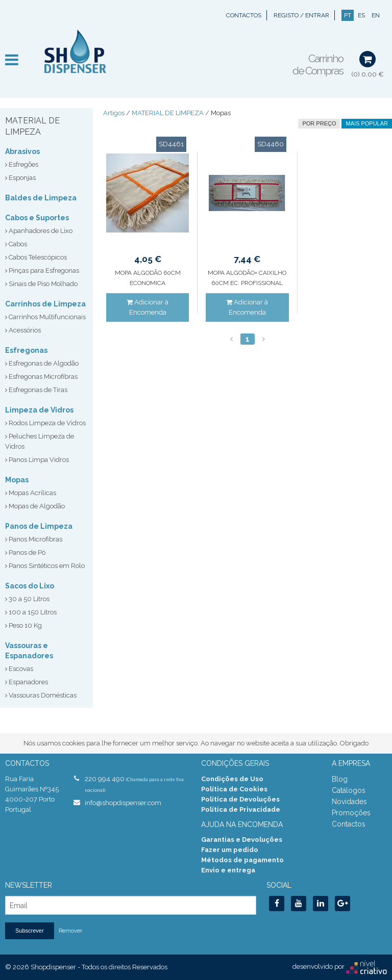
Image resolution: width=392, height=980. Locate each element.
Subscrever (30, 931)
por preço (319, 123)
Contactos (244, 15)
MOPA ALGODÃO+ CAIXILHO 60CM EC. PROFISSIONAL (247, 278)
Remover (70, 931)
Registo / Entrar (301, 15)
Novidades (349, 802)
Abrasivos (22, 151)
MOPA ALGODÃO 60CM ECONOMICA (148, 278)
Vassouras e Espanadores (29, 651)
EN (376, 15)
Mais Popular (367, 123)
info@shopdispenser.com (123, 803)
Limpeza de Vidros (39, 410)
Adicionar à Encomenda (148, 307)
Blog (340, 779)
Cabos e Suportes (37, 218)
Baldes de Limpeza (41, 198)
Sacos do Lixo (30, 586)
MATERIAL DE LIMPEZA (168, 113)
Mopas (17, 480)
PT (348, 15)
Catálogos (349, 790)
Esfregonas (26, 350)
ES (361, 15)
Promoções (351, 813)
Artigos (114, 113)
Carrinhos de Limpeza (45, 304)
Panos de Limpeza (39, 526)
